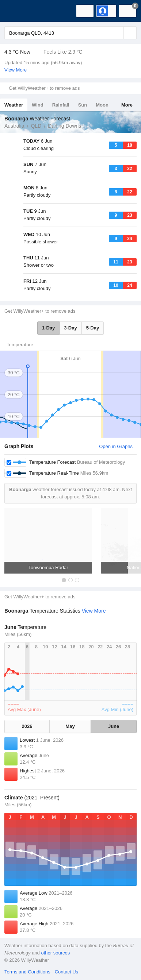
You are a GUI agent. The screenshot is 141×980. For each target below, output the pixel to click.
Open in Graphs (116, 446)
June (114, 726)
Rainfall (61, 105)
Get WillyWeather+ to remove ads (44, 88)
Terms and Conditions (27, 972)
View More (16, 70)
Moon (102, 105)
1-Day (48, 328)
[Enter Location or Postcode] (70, 33)
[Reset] (117, 33)
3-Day (70, 328)
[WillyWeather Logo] (16, 11)
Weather (14, 105)
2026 (27, 726)
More (127, 105)
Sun (83, 105)
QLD (36, 126)
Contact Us (66, 972)
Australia (14, 126)
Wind (38, 105)
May (70, 726)
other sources (55, 953)
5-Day (93, 328)
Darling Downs (64, 126)
